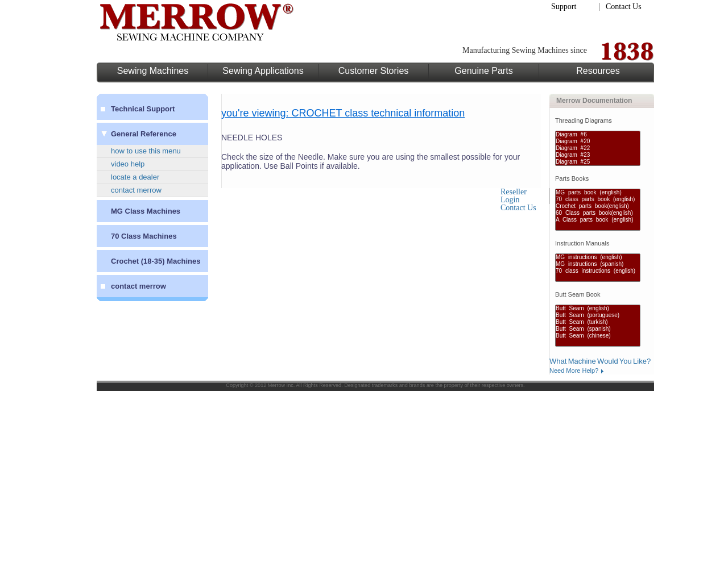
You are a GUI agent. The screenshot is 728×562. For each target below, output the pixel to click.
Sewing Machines (153, 71)
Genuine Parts (483, 71)
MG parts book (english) (598, 193)
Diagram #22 (598, 148)
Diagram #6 (598, 135)
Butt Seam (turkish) (598, 322)
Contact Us (624, 7)
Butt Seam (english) (598, 309)
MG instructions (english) (598, 257)
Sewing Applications (263, 71)
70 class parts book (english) (598, 199)
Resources (598, 71)
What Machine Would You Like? (600, 361)
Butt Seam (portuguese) (598, 315)
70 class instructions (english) (598, 271)
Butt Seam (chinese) (598, 336)
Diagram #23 (598, 155)
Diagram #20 (598, 141)
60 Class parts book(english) (598, 213)
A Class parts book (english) (598, 220)
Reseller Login (514, 196)
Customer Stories (374, 71)
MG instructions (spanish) (598, 264)
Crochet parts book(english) (598, 206)
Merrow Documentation (594, 101)
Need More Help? (574, 370)
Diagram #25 (598, 162)
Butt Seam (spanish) (598, 329)
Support (564, 7)
